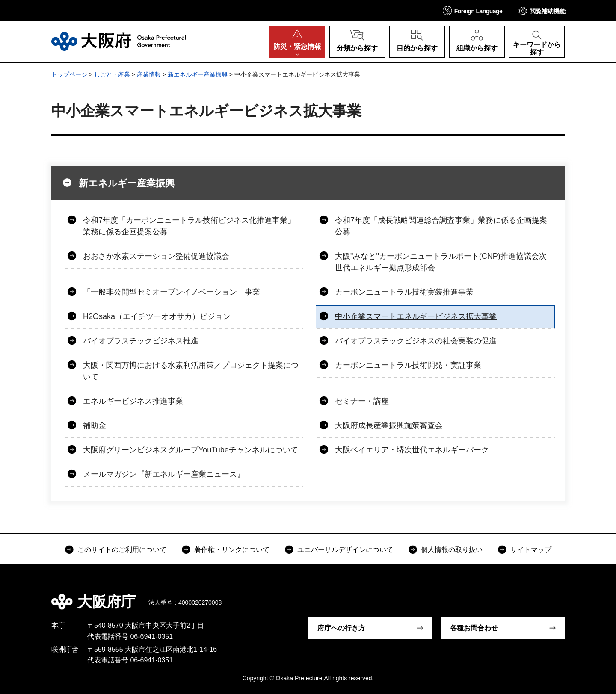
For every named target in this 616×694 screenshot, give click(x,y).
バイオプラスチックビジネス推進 (141, 341)
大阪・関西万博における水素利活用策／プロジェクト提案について (191, 371)
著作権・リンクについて (232, 550)
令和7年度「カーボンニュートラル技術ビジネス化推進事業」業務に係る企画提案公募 (189, 226)
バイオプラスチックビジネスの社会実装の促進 (416, 341)
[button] (473, 10)
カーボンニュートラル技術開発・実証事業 (408, 365)
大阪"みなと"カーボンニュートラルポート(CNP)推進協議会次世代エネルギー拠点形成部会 (441, 262)
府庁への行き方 (341, 628)
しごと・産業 (112, 74)
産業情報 (149, 74)
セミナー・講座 (362, 401)
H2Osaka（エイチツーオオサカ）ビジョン (157, 316)
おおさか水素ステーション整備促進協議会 (156, 256)
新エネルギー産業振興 (198, 74)
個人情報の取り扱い (452, 550)
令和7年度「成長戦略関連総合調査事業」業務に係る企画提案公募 (441, 226)
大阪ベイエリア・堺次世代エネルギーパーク (412, 450)
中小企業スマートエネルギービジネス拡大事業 (416, 316)
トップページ (69, 74)
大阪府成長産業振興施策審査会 (389, 425)
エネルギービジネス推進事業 (133, 401)
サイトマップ (531, 550)
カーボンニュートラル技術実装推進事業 (404, 292)
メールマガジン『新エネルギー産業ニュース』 (164, 474)
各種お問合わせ (474, 628)
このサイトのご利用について (122, 550)
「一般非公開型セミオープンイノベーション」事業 (172, 292)
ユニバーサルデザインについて (345, 550)
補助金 (95, 425)
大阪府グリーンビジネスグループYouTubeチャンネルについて (191, 450)
